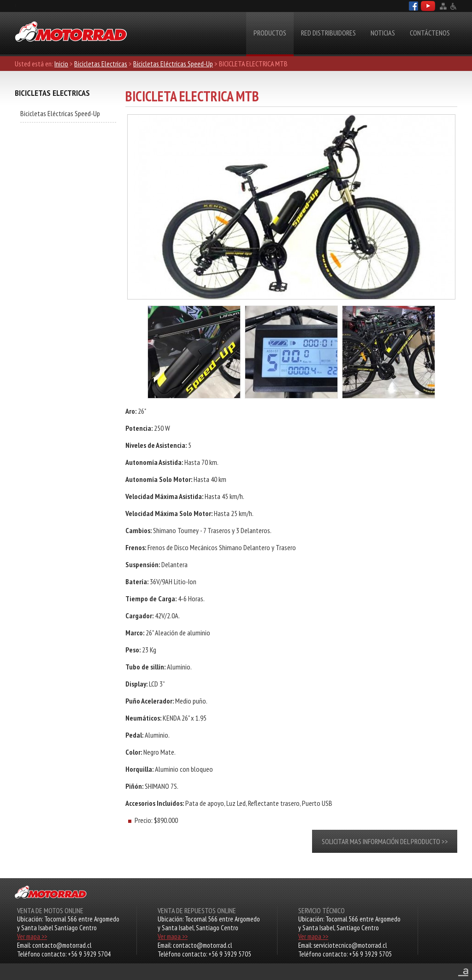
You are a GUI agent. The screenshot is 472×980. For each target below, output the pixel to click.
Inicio (61, 64)
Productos (270, 33)
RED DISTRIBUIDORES (328, 33)
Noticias (383, 33)
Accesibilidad (453, 6)
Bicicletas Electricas (101, 64)
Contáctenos (430, 33)
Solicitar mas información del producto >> (385, 841)
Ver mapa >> (32, 936)
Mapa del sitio (443, 6)
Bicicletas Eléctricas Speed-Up (173, 64)
